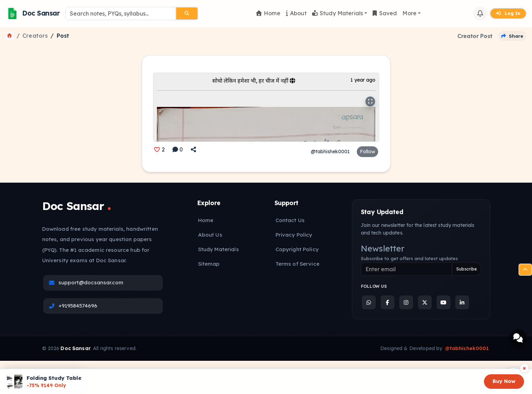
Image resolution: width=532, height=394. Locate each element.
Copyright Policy (297, 249)
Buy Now (504, 381)
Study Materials (338, 13)
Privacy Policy (294, 235)
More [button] (409, 13)
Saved (385, 13)
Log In (508, 13)
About (296, 13)
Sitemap (209, 264)
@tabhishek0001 (330, 152)
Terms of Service (297, 264)
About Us (210, 235)
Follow (367, 152)
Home (268, 13)
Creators (35, 36)
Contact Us (290, 220)
